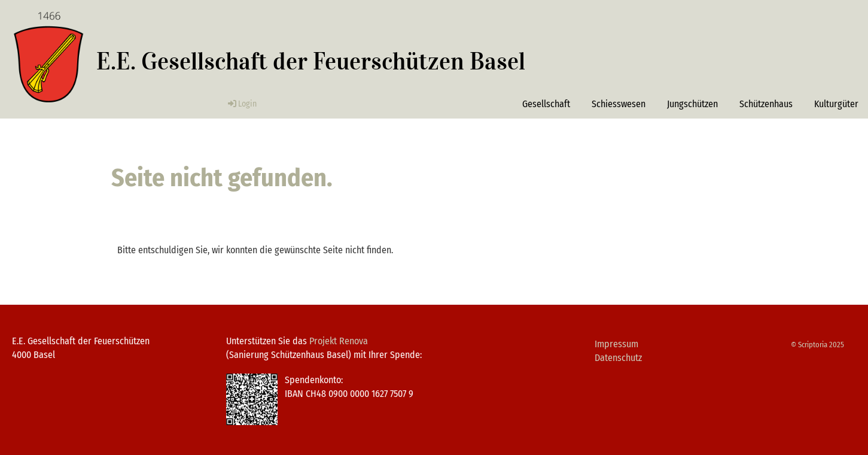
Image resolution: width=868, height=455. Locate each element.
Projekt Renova (339, 341)
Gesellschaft (546, 104)
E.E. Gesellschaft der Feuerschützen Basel (311, 61)
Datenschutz (618, 358)
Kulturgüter (836, 104)
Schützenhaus (766, 104)
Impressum (616, 344)
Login (241, 104)
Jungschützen (692, 104)
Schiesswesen (619, 104)
